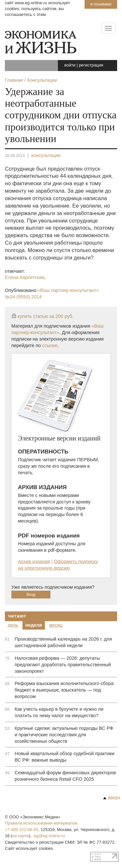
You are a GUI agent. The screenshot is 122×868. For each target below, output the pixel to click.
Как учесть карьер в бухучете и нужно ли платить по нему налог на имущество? (59, 712)
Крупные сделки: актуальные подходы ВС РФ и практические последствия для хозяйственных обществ (64, 735)
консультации (46, 155)
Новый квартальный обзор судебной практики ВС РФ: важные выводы (65, 757)
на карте (20, 836)
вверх (112, 798)
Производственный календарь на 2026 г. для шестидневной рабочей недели (63, 642)
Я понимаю (101, 4)
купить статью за (46, 316)
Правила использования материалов (41, 823)
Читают (17, 616)
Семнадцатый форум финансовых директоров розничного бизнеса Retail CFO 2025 (65, 776)
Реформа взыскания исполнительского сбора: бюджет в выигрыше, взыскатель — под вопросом (65, 690)
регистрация (91, 65)
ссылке (50, 345)
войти (70, 65)
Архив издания (34, 561)
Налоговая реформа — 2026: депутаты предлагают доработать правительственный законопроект (63, 665)
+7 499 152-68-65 (22, 830)
